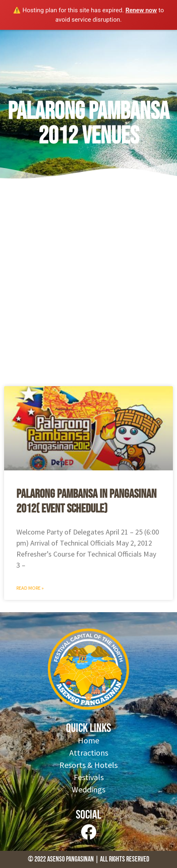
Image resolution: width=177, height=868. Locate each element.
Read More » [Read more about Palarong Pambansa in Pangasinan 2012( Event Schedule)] (30, 588)
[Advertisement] (88, 286)
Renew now (141, 10)
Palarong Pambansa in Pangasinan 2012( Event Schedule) (86, 501)
